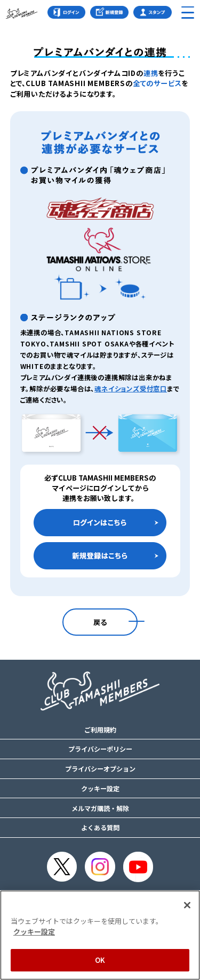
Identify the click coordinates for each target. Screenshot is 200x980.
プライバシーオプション (100, 769)
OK (100, 960)
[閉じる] (187, 905)
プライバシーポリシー (100, 749)
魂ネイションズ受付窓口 (131, 389)
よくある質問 (100, 828)
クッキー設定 (100, 789)
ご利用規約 (100, 730)
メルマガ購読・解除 (100, 808)
